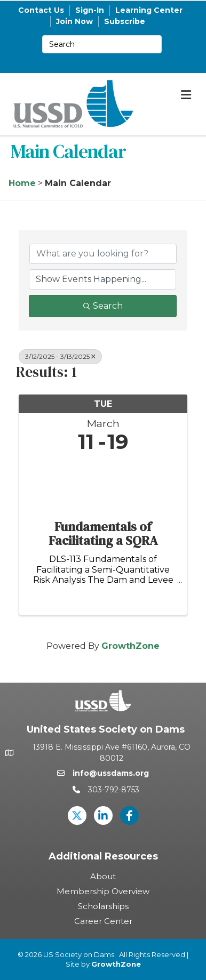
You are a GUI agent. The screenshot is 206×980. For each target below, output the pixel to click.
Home (22, 183)
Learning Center (149, 10)
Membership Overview (103, 891)
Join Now (74, 21)
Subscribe (125, 21)
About (103, 876)
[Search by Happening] (102, 279)
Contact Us (41, 10)
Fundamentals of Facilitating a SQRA (103, 534)
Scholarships (103, 906)
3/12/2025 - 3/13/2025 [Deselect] (60, 356)
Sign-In (90, 10)
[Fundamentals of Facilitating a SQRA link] (103, 484)
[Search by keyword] (103, 254)
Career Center (103, 921)
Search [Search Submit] (103, 306)
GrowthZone (130, 646)
